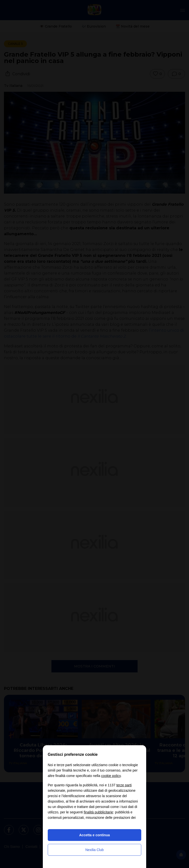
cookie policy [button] (111, 776)
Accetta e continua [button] (94, 835)
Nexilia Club (95, 850)
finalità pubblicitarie (98, 812)
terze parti (124, 785)
